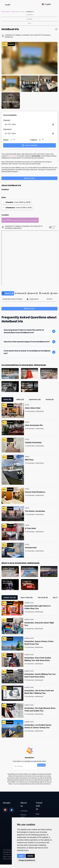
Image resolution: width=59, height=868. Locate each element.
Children (34, 141)
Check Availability (29, 146)
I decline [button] (30, 856)
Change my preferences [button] (27, 860)
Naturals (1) (21, 294)
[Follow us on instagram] (5, 811)
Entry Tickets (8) (27, 598)
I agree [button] (21, 856)
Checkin (7, 120)
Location (29, 19)
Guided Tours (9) (10, 598)
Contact (24, 812)
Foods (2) (44, 294)
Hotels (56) (7, 400)
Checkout (7, 130)
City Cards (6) (43, 598)
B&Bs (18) (20, 400)
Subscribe (41, 766)
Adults (6, 141)
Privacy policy (23, 817)
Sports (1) (33, 294)
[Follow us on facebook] (12, 811)
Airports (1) (8, 294)
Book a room (29, 179)
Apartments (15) (35, 400)
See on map (52, 228)
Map (38, 815)
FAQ (29, 23)
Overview (29, 15)
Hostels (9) (50, 400)
